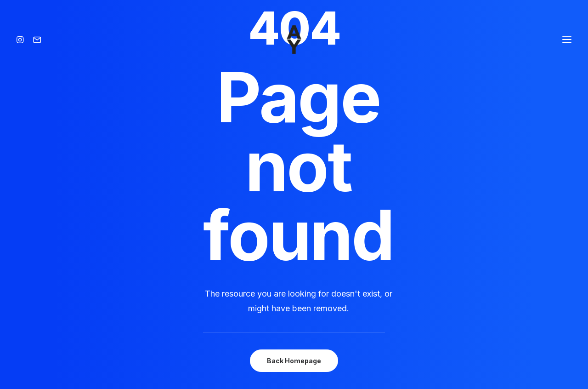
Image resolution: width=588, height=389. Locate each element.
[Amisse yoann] (294, 40)
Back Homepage (294, 361)
